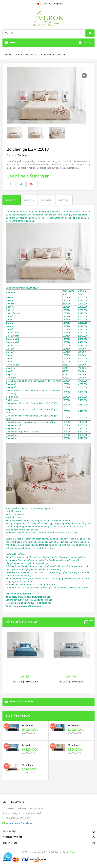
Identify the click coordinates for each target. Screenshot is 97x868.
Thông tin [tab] (12, 200)
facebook (11, 184)
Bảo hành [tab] (47, 200)
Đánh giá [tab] (29, 200)
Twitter (21, 184)
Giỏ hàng (87, 43)
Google (32, 184)
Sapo (72, 852)
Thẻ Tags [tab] (64, 200)
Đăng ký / (48, 4)
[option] (17, 133)
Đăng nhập (58, 4)
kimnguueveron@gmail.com (19, 823)
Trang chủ (7, 55)
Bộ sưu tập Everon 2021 (28, 55)
